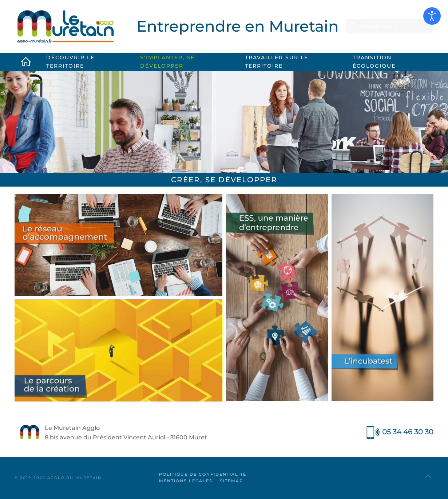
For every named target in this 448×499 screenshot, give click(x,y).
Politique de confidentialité (203, 474)
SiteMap (231, 481)
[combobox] (390, 26)
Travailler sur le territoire (277, 62)
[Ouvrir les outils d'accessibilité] (432, 16)
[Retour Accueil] (66, 26)
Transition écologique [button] (374, 62)
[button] (428, 476)
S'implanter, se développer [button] (167, 62)
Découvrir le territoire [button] (70, 62)
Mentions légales (186, 481)
